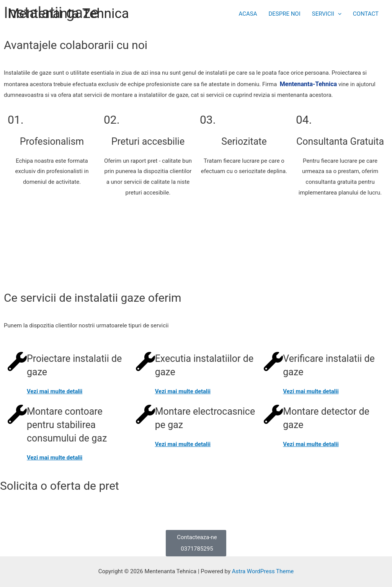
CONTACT (366, 14)
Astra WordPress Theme (263, 571)
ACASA (248, 14)
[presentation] (338, 14)
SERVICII (327, 14)
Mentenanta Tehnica (68, 14)
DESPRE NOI (284, 14)
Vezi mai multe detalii (55, 391)
